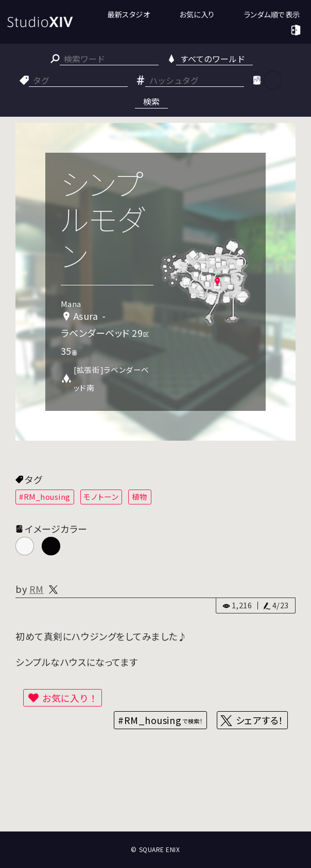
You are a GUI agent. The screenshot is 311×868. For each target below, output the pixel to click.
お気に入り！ (70, 698)
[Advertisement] (155, 791)
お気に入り (197, 14)
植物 (140, 496)
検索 (151, 101)
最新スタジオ (128, 14)
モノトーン (101, 496)
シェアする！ (260, 720)
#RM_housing (45, 496)
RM (37, 589)
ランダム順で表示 (272, 14)
